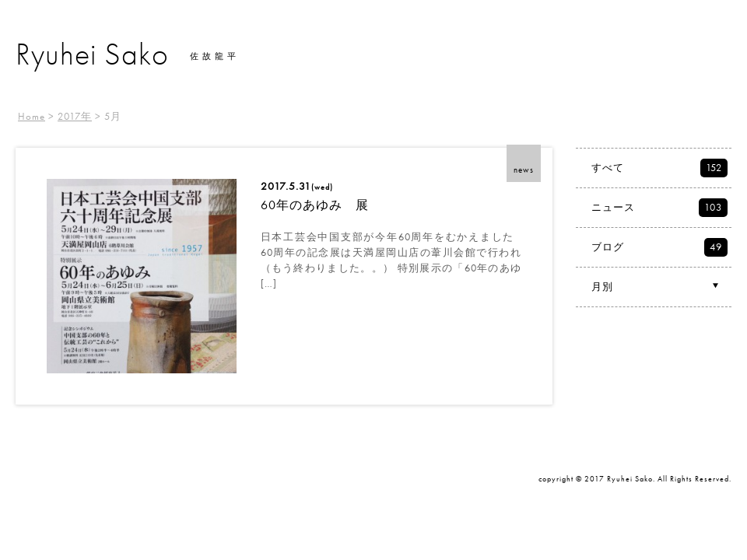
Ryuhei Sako (92, 54)
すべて (659, 168)
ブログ (659, 247)
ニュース (659, 208)
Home (32, 116)
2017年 (75, 116)
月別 (657, 287)
